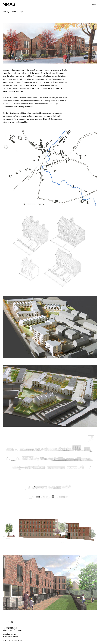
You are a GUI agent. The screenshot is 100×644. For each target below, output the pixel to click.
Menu (94, 4)
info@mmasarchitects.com (13, 630)
